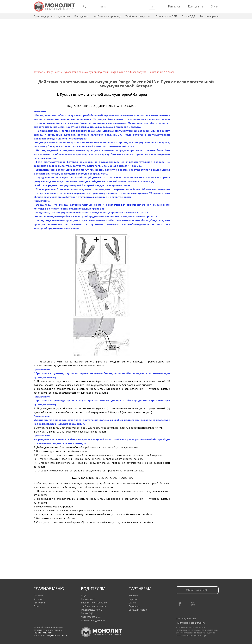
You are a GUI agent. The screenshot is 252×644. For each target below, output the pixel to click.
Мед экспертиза (210, 16)
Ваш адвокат (82, 16)
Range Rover (53, 72)
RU (85, 6)
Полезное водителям (93, 620)
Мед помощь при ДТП (93, 610)
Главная (38, 595)
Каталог (38, 72)
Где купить (196, 6)
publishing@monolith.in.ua (54, 635)
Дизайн (132, 603)
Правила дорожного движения (52, 16)
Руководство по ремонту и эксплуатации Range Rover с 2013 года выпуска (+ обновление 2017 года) (119, 72)
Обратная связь (197, 590)
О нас (215, 6)
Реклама (133, 595)
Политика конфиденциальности (191, 623)
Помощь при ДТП (166, 16)
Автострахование (91, 617)
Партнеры (134, 606)
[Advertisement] (126, 46)
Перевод (133, 599)
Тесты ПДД (188, 16)
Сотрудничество (138, 610)
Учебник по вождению (138, 16)
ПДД (83, 595)
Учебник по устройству (107, 16)
